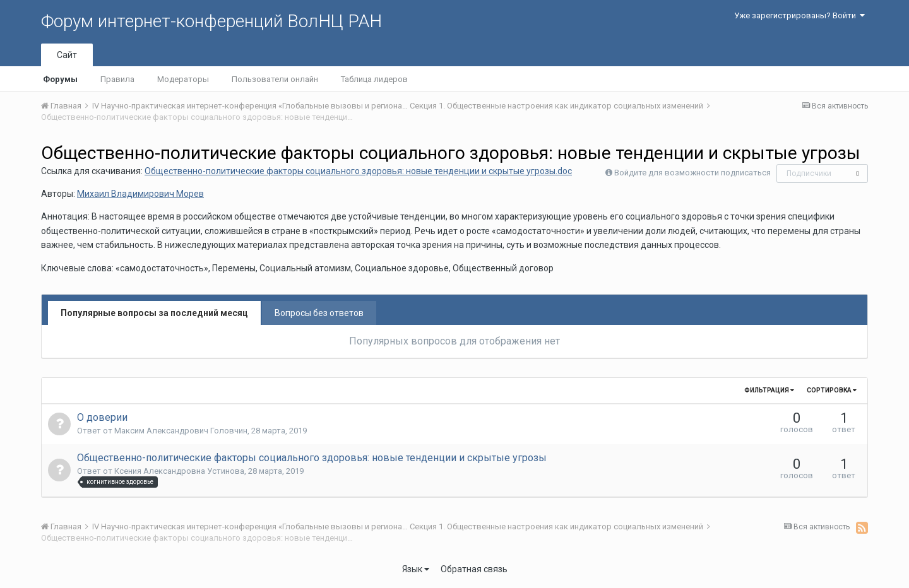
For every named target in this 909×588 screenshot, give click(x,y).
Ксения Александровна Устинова (179, 471)
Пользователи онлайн (275, 79)
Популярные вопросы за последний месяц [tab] (154, 313)
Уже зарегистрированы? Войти (799, 15)
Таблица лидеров (374, 79)
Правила (117, 79)
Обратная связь (474, 569)
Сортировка (832, 390)
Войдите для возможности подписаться (692, 173)
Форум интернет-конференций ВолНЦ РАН (211, 21)
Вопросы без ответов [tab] (319, 313)
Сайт (67, 55)
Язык (416, 569)
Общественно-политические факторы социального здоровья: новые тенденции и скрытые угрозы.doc (358, 171)
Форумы (60, 79)
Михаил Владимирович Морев (140, 194)
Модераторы (183, 79)
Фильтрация (769, 390)
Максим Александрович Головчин (181, 431)
